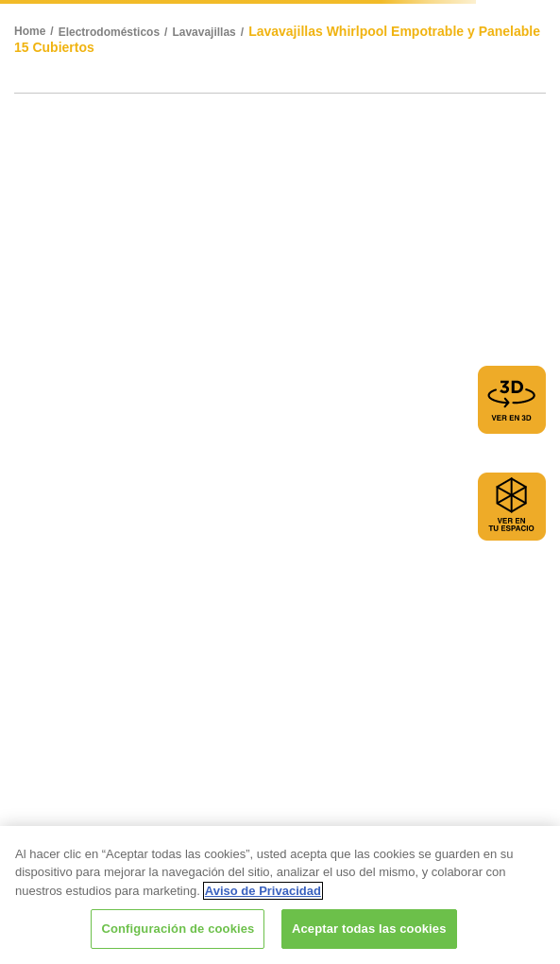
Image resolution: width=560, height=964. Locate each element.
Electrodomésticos (109, 33)
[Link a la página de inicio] (36, 32)
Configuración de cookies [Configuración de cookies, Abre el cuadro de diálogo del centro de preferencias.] (178, 929)
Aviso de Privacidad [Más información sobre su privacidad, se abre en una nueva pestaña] (263, 891)
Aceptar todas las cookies (369, 929)
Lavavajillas (204, 33)
